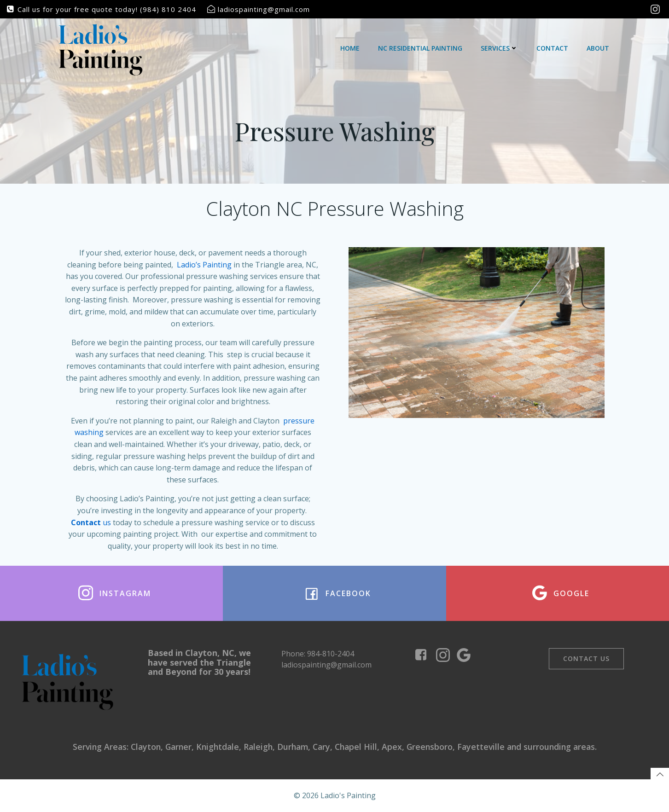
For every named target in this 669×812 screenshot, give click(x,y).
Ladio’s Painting (204, 264)
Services (499, 48)
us (91, 522)
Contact (552, 48)
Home (350, 48)
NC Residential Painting (420, 48)
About (598, 48)
